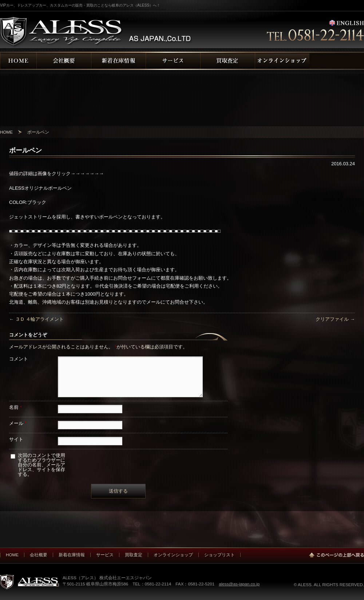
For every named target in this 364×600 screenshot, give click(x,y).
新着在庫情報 (72, 555)
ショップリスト (219, 555)
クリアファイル (335, 319)
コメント (19, 359)
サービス (105, 555)
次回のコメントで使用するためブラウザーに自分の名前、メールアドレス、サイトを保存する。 (41, 465)
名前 (15, 407)
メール (18, 423)
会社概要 (39, 555)
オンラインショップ (173, 555)
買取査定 (134, 555)
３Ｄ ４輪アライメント (36, 319)
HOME (12, 555)
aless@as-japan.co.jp (239, 584)
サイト (16, 439)
